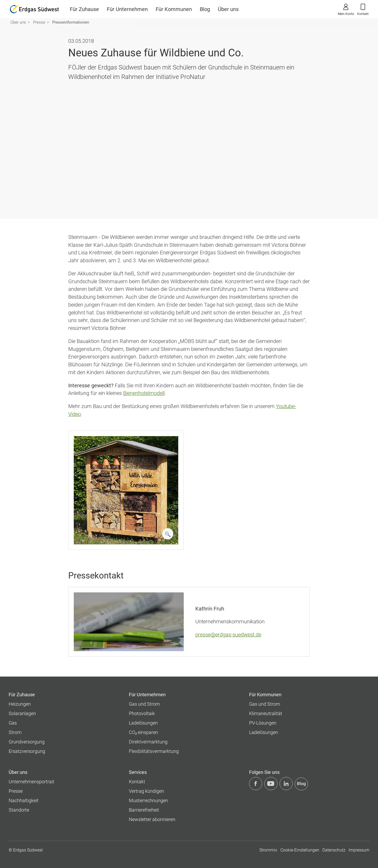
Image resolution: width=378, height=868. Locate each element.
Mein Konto (346, 9)
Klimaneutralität (266, 713)
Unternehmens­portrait (31, 782)
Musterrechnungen (148, 800)
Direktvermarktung (148, 742)
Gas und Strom (144, 704)
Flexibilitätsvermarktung (154, 751)
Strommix (268, 850)
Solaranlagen (22, 713)
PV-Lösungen (263, 723)
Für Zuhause (84, 9)
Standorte (19, 810)
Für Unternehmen (127, 9)
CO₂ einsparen (143, 732)
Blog (205, 9)
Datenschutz (334, 850)
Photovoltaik (142, 713)
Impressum (359, 850)
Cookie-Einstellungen (300, 850)
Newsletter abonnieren (152, 819)
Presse (39, 22)
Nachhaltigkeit (24, 800)
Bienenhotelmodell (144, 393)
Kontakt (363, 9)
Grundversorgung (27, 742)
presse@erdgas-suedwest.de (228, 635)
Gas (13, 723)
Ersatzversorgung (27, 751)
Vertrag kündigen (146, 791)
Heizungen (20, 704)
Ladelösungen (143, 723)
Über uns (228, 9)
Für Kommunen (174, 9)
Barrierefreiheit (144, 810)
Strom (15, 732)
